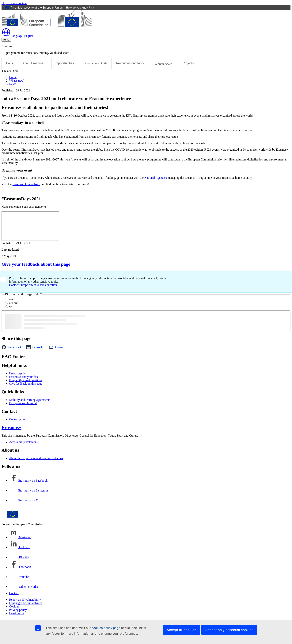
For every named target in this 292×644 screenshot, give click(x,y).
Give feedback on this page (26, 384)
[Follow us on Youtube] (19, 577)
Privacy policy (18, 610)
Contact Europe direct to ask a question (33, 285)
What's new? (17, 81)
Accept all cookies (181, 630)
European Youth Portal (23, 403)
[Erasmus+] (47, 26)
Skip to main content (14, 3)
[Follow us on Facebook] (20, 567)
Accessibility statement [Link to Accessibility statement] (23, 442)
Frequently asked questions (26, 380)
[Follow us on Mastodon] (20, 537)
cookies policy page (106, 628)
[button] (13, 347)
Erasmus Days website (26, 184)
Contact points (18, 419)
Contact (14, 593)
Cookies (14, 606)
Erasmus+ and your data (24, 377)
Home (10, 63)
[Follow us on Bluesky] (19, 557)
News (13, 84)
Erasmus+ (11, 427)
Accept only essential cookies (229, 630)
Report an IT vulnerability (25, 600)
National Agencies (156, 178)
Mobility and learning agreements (30, 400)
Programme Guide (96, 63)
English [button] (17, 36)
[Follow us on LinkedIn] (20, 547)
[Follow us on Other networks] (23, 587)
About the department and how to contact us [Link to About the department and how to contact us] (36, 458)
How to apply (17, 373)
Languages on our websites (26, 603)
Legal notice (17, 613)
